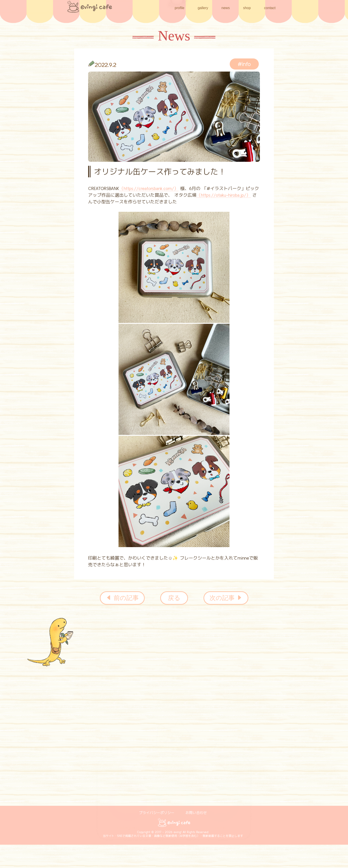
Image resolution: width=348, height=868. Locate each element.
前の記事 (122, 598)
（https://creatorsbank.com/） (149, 188)
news (226, 8)
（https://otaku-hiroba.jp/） (223, 195)
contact (270, 8)
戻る (174, 598)
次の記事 (226, 598)
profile (180, 8)
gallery (203, 8)
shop (247, 8)
